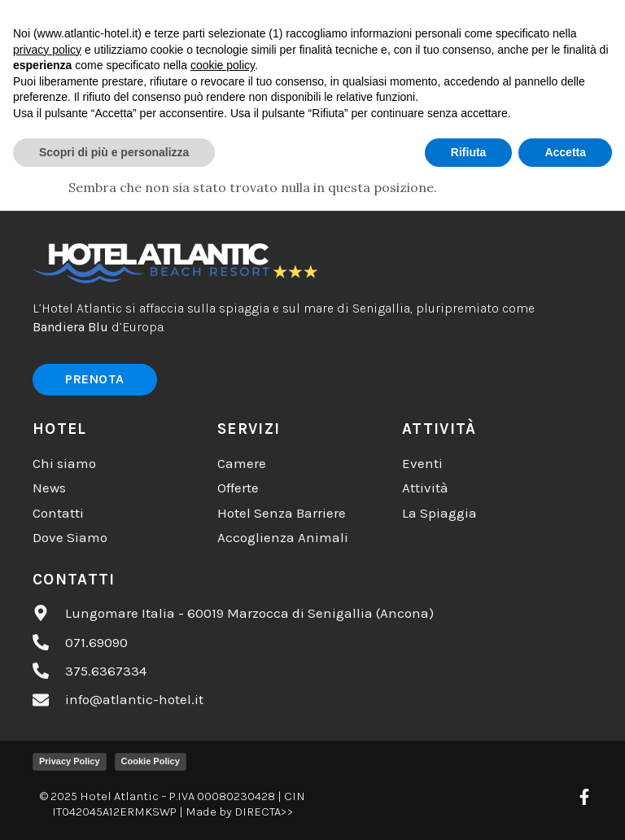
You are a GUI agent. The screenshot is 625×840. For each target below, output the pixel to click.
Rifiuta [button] (469, 808)
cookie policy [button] (223, 722)
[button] (395, 28)
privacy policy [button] (47, 706)
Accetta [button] (565, 808)
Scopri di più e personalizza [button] (114, 808)
